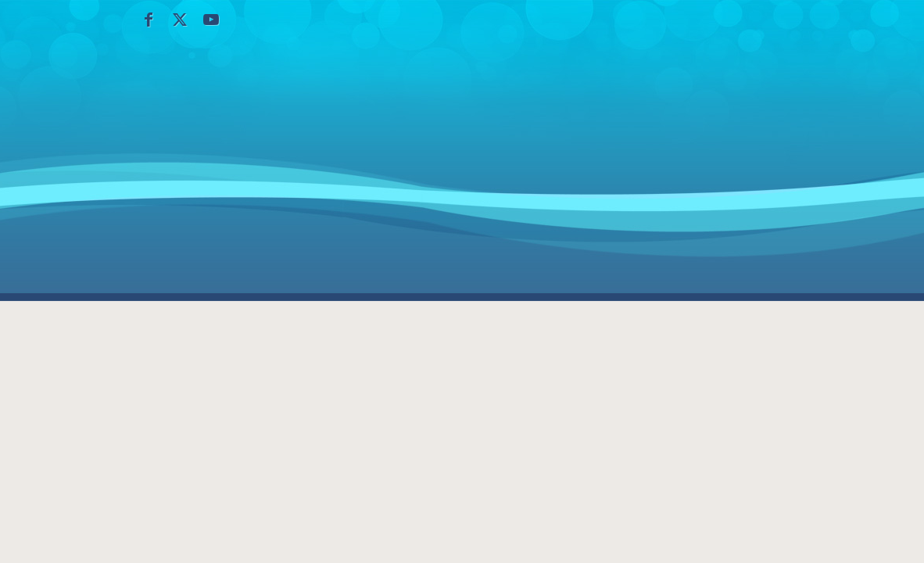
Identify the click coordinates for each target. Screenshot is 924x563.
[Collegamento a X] (180, 20)
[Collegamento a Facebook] (149, 20)
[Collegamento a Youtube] (211, 20)
